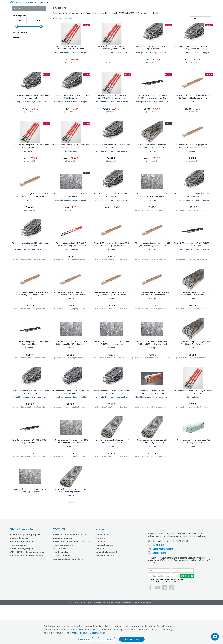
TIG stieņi (44, 27)
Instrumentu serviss (19, 563)
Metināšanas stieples (23, 49)
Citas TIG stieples (111, 274)
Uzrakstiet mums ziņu (163, 576)
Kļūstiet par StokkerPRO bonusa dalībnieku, (47, 7)
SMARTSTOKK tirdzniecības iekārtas (27, 577)
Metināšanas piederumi (26, 27)
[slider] (17, 78)
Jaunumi (100, 573)
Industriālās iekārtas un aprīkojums (113, 22)
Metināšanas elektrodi (24, 40)
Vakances (101, 566)
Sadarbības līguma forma (22, 566)
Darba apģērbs (67, 22)
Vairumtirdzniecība (105, 580)
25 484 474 (158, 572)
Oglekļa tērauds (71, 176)
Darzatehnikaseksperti (107, 577)
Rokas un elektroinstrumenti (179, 22)
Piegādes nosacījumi (63, 570)
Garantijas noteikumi (63, 580)
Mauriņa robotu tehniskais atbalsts (26, 580)
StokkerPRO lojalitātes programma (26, 559)
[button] (215, 637)
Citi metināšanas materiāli (25, 37)
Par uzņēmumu (103, 559)
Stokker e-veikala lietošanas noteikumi (71, 566)
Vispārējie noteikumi (63, 563)
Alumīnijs (30, 176)
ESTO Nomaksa (60, 573)
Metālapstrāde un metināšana (148, 22)
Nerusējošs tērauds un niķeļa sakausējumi (71, 77)
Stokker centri (160, 580)
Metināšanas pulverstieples (26, 46)
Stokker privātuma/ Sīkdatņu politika (89, 633)
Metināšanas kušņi (22, 43)
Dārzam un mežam (85, 22)
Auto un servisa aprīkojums (45, 22)
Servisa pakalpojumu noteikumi (68, 584)
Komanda (100, 563)
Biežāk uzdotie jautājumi (21, 573)
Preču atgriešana (18, 570)
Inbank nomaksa (61, 577)
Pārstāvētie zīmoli (104, 570)
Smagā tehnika (202, 22)
